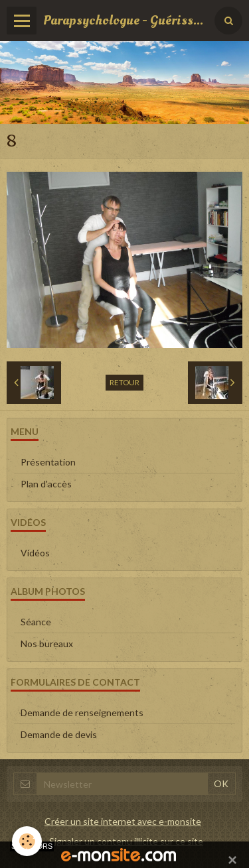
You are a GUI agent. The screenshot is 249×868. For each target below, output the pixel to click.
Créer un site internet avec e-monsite (123, 821)
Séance (36, 622)
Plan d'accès (46, 484)
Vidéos (35, 553)
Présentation (48, 462)
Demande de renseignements (82, 713)
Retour (124, 382)
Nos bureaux (47, 644)
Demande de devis (59, 734)
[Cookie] (27, 841)
